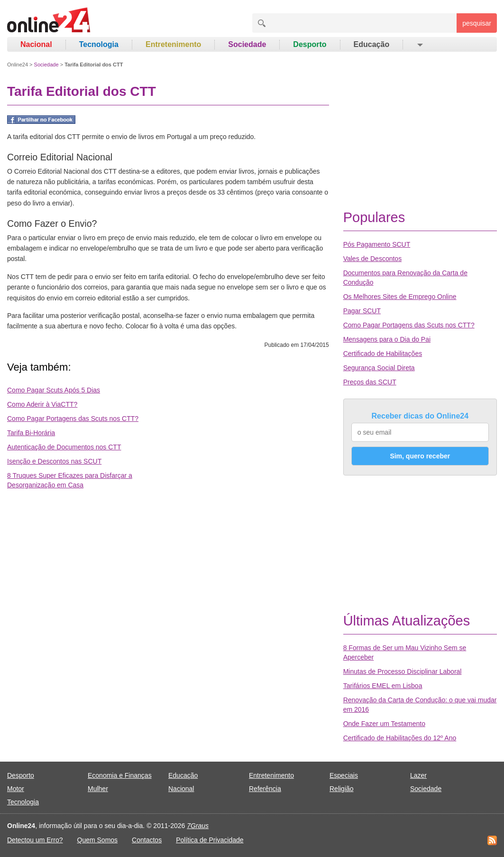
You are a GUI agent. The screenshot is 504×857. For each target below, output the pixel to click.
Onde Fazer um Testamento (384, 724)
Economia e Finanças (120, 775)
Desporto (310, 44)
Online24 (18, 65)
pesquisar (477, 23)
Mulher (98, 789)
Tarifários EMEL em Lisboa (383, 686)
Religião (342, 789)
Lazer (418, 775)
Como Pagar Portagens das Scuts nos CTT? (73, 419)
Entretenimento (173, 44)
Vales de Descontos (372, 259)
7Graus (198, 826)
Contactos (147, 840)
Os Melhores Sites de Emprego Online (400, 297)
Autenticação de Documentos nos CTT (64, 447)
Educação (372, 44)
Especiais (344, 775)
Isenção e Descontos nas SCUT (54, 461)
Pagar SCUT (362, 311)
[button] (419, 45)
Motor (16, 789)
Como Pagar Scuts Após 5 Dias (54, 390)
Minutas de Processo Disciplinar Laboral (403, 671)
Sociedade (247, 44)
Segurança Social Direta (379, 368)
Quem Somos (98, 840)
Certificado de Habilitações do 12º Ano (400, 738)
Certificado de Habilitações (383, 354)
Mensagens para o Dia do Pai (387, 339)
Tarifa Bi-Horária (31, 433)
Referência (265, 789)
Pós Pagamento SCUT (377, 244)
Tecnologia (99, 44)
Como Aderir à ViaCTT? (42, 404)
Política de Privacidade (210, 840)
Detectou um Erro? (35, 840)
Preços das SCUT (370, 382)
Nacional (36, 44)
